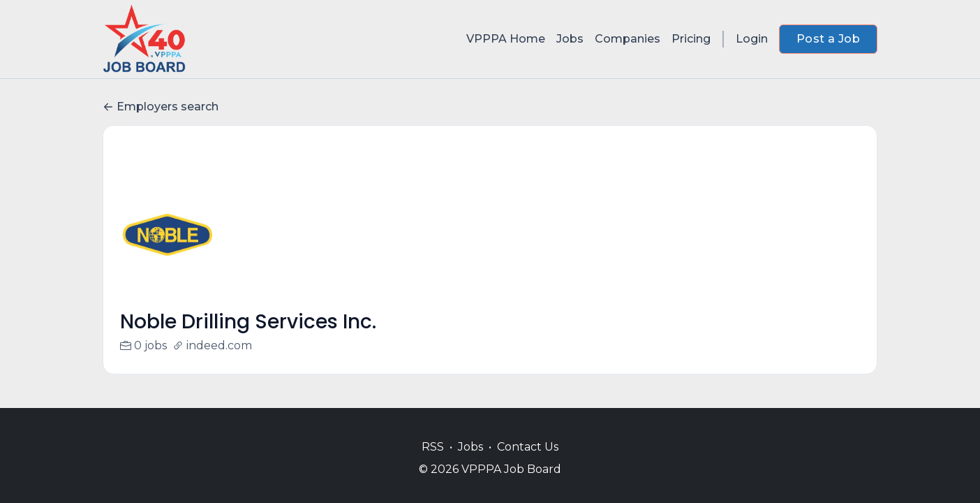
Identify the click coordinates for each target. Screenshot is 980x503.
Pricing (691, 39)
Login (752, 39)
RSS (433, 447)
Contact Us (528, 447)
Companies (628, 39)
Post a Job (828, 39)
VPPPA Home (506, 39)
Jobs (570, 39)
